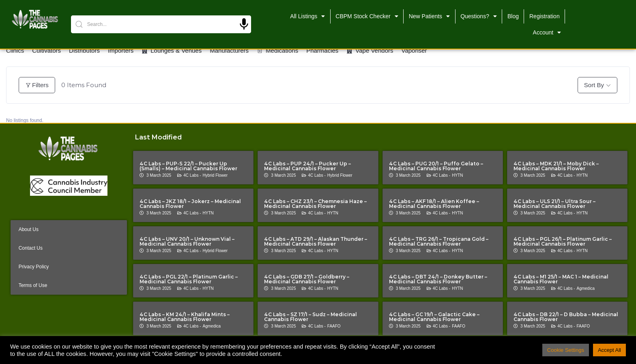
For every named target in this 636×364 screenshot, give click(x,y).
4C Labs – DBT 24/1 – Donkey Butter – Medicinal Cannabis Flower (438, 279)
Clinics (15, 51)
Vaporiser (414, 51)
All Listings (307, 16)
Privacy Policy (34, 267)
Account (547, 32)
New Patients (429, 16)
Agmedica (586, 288)
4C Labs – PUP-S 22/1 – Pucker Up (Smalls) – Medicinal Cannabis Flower (188, 166)
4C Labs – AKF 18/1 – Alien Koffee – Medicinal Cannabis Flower (434, 204)
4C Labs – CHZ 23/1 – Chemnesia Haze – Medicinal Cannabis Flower (315, 204)
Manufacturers (229, 51)
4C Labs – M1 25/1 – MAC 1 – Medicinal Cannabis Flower (561, 279)
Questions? (479, 16)
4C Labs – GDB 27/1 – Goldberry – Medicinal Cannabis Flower (307, 279)
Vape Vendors (370, 51)
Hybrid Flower (215, 175)
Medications (277, 51)
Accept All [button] (609, 350)
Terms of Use (33, 285)
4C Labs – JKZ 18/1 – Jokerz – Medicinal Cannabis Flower (190, 204)
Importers (121, 51)
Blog (513, 16)
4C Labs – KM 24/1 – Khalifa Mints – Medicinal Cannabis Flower (185, 317)
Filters (37, 85)
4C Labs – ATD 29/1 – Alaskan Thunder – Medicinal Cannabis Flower (316, 241)
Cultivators (46, 51)
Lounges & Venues (172, 51)
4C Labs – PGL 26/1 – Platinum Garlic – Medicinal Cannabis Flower (563, 241)
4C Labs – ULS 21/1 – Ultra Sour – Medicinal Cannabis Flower (554, 204)
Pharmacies (322, 51)
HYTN (457, 175)
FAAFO (334, 326)
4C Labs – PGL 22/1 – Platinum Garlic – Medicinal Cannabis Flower (189, 279)
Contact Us (31, 248)
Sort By (594, 85)
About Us (29, 229)
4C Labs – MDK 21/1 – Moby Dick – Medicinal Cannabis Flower (556, 166)
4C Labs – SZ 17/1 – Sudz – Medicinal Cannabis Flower (310, 317)
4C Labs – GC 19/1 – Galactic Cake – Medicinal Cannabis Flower (434, 317)
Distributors (84, 51)
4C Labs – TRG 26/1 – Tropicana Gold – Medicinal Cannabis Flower (439, 241)
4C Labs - (192, 175)
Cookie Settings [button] (566, 350)
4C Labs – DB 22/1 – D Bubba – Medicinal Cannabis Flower (566, 317)
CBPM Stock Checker (367, 16)
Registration (545, 16)
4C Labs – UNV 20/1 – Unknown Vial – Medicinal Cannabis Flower (187, 241)
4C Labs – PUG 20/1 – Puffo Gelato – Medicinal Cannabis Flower (436, 166)
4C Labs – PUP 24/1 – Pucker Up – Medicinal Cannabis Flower (307, 166)
